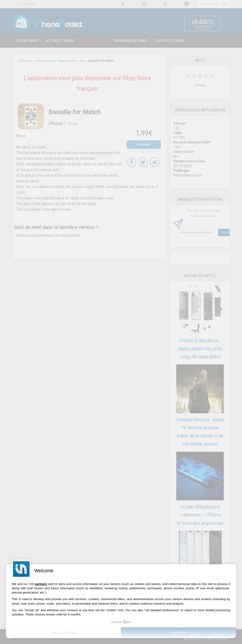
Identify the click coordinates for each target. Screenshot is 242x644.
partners (41, 584)
